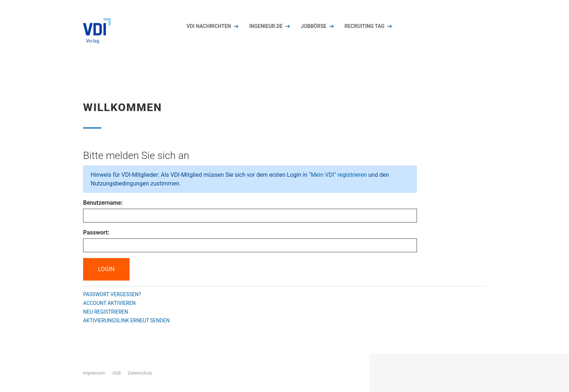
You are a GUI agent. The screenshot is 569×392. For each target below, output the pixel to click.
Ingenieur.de (266, 26)
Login (106, 269)
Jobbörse (314, 26)
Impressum (94, 373)
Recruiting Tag (364, 26)
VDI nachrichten (209, 26)
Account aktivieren (109, 303)
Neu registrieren (106, 312)
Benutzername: (103, 203)
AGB (116, 373)
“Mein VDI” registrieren (338, 175)
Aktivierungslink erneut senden (126, 320)
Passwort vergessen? (112, 294)
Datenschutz (140, 373)
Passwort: (96, 232)
